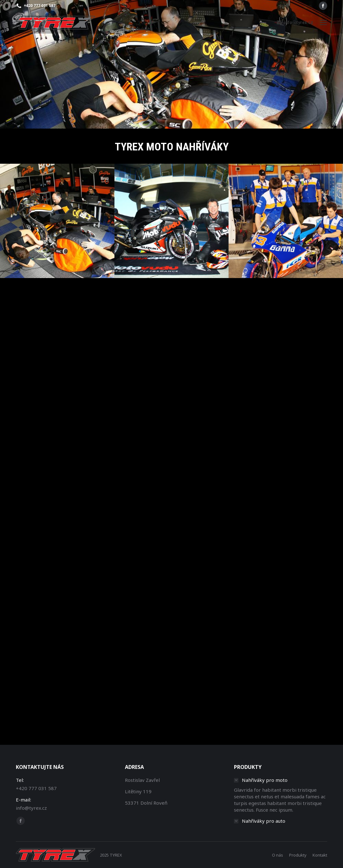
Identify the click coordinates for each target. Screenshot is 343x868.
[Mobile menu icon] (323, 22)
